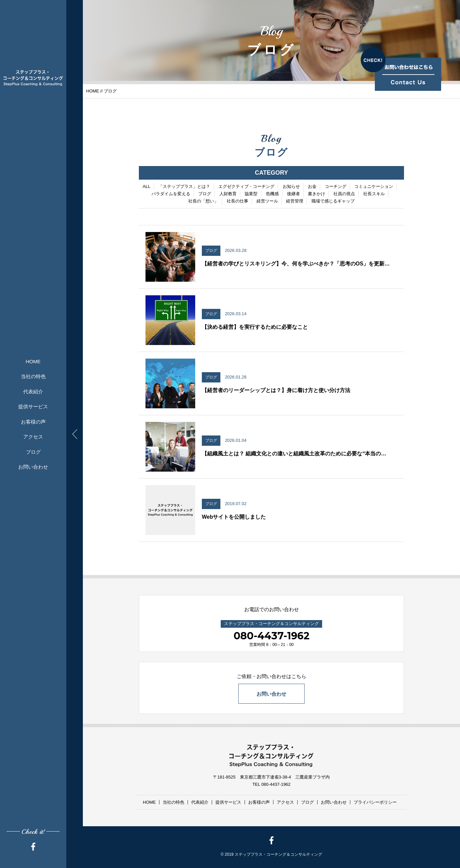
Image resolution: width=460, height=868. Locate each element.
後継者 (293, 194)
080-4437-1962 (272, 636)
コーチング (336, 187)
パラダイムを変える (171, 194)
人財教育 (228, 194)
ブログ (33, 452)
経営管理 (295, 202)
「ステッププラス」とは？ (184, 187)
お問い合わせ (33, 467)
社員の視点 (344, 194)
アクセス (33, 437)
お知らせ (291, 187)
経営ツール (267, 202)
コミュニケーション (374, 187)
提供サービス (33, 406)
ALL (147, 187)
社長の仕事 (237, 202)
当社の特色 (33, 376)
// (101, 91)
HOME (33, 361)
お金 (312, 187)
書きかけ (316, 194)
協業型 (251, 194)
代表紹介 (33, 392)
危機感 (272, 194)
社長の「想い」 (203, 202)
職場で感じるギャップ (333, 202)
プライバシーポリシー (375, 802)
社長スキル (374, 194)
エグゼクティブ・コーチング (246, 187)
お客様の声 (33, 422)
